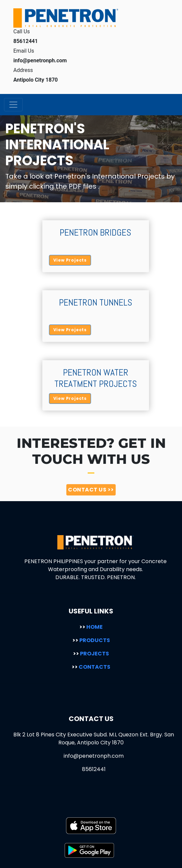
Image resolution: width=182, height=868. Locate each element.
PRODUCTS (91, 640)
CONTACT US (91, 490)
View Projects (70, 260)
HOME (91, 627)
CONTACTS (91, 667)
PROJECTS (91, 654)
